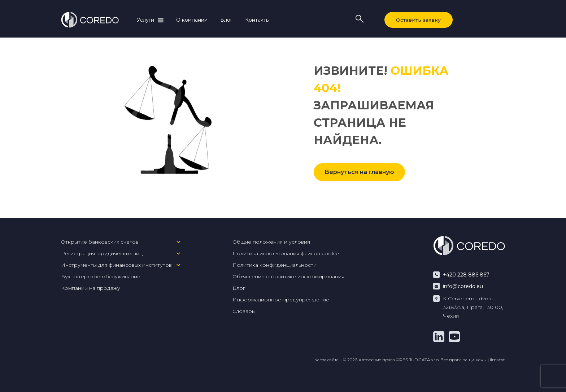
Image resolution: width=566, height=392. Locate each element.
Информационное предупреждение (281, 300)
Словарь (243, 311)
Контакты (257, 20)
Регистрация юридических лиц (102, 253)
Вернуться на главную (359, 172)
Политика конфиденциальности (275, 265)
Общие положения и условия (271, 242)
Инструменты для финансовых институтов (116, 265)
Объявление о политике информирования (288, 276)
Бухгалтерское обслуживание (101, 276)
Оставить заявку (417, 20)
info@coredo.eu (463, 286)
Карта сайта (326, 360)
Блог (226, 20)
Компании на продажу (91, 288)
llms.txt (497, 360)
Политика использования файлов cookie (286, 253)
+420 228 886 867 (466, 275)
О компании (192, 20)
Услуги (145, 20)
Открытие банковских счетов (100, 242)
